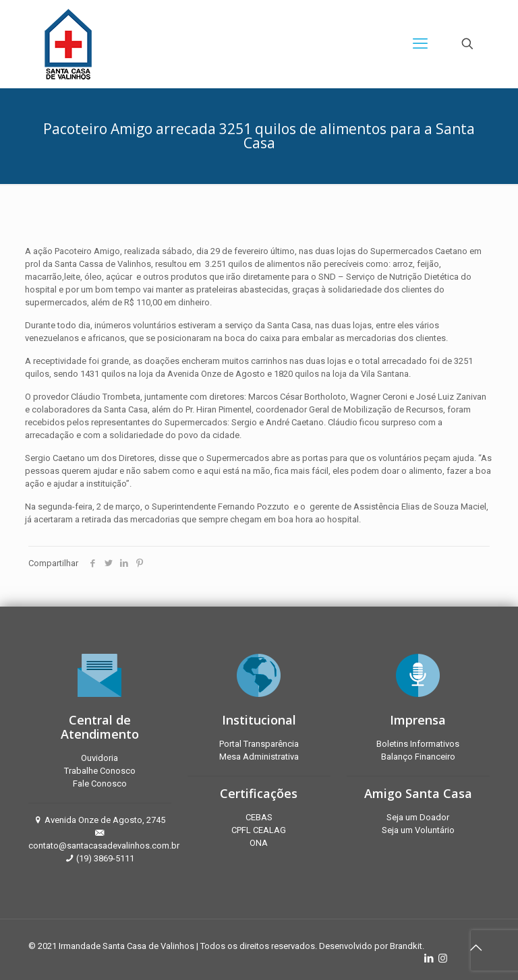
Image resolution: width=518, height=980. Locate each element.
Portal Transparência (259, 744)
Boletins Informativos (418, 744)
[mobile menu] (420, 44)
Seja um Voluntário (418, 830)
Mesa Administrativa (259, 757)
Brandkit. (407, 946)
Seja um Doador (418, 817)
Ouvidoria (99, 758)
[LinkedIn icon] (429, 958)
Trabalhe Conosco (100, 771)
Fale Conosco (100, 784)
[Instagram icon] (443, 958)
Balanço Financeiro (418, 757)
